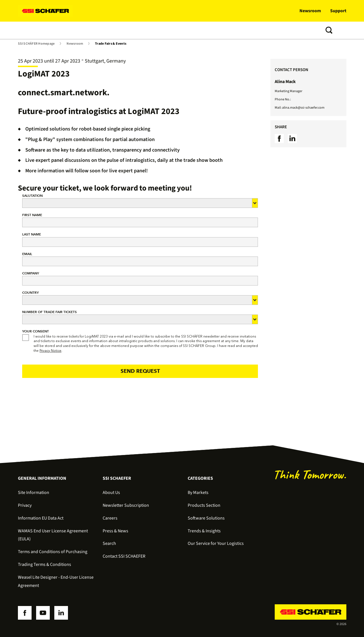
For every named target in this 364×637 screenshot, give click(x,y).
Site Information (34, 493)
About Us (111, 493)
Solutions (29, 30)
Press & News (115, 531)
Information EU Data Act (41, 518)
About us (179, 30)
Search (109, 543)
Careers (110, 518)
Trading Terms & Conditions (45, 564)
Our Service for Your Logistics (216, 543)
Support (338, 11)
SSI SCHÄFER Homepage (36, 44)
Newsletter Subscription (126, 505)
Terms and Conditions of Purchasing (53, 552)
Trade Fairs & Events (111, 44)
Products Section (204, 505)
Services (110, 30)
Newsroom (310, 11)
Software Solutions (206, 518)
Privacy (25, 505)
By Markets (198, 493)
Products (57, 30)
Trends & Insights (144, 30)
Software (84, 30)
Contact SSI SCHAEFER (124, 556)
